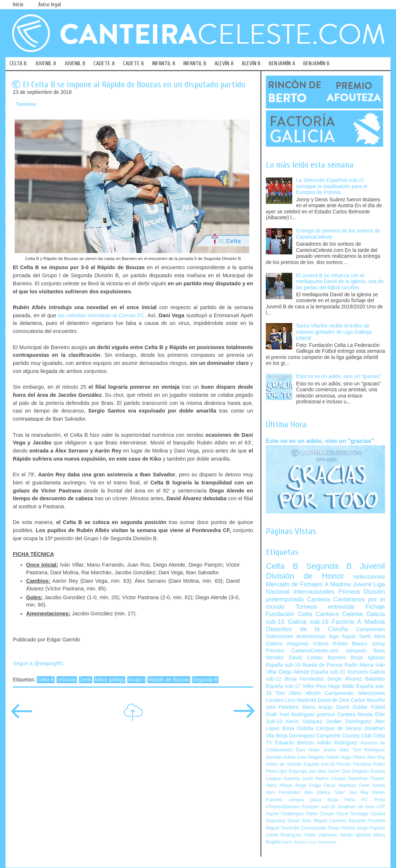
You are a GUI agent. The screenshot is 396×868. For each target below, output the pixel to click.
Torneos (306, 607)
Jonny (378, 644)
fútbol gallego (110, 680)
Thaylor (377, 779)
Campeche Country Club (344, 736)
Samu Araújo (318, 707)
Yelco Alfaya (279, 785)
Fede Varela (372, 785)
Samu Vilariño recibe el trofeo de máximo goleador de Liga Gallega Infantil (334, 332)
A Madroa (338, 584)
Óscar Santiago (352, 814)
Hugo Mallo (341, 686)
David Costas (306, 658)
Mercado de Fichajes (294, 584)
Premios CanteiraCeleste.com (302, 651)
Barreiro (337, 658)
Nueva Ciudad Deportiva (341, 779)
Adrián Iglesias (355, 835)
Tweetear (26, 104)
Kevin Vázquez (304, 721)
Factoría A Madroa (358, 622)
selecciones (369, 577)
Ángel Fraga (308, 785)
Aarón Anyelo (294, 842)
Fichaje (375, 607)
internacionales (314, 592)
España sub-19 (283, 665)
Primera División (362, 592)
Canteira (318, 599)
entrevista (341, 607)
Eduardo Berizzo (294, 743)
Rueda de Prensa (322, 665)
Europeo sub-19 (318, 807)
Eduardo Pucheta (367, 821)
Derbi (86, 680)
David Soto (300, 821)
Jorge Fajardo (371, 828)
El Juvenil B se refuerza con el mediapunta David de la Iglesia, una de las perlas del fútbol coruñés (340, 282)
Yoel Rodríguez (297, 715)
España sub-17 (283, 686)
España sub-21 (328, 672)
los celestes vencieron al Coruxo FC (101, 315)
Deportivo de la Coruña (307, 629)
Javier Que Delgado (348, 771)
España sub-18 (319, 764)
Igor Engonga (293, 771)
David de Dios (333, 700)
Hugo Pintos (353, 757)
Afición (313, 693)
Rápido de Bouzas (169, 680)
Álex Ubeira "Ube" (324, 792)
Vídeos (321, 644)
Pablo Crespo (320, 814)
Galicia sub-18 (308, 622)
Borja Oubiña (298, 728)
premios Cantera (336, 715)
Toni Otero (288, 693)
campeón (356, 651)
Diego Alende (294, 672)
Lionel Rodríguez (284, 835)
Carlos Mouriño (368, 700)
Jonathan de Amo (356, 807)
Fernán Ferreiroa (354, 764)
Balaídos (375, 679)
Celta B (46, 680)
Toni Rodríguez (369, 750)
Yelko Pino (314, 686)
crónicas (67, 680)
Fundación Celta (289, 614)
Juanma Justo (298, 779)
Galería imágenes (287, 644)
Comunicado (313, 828)
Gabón (332, 757)
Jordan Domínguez (349, 721)
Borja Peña (341, 800)
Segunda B (205, 680)
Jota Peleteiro (282, 707)
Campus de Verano (339, 728)
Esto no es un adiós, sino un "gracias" (339, 376)
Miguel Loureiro (330, 821)
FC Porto (373, 800)
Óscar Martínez (340, 785)
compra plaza (305, 800)
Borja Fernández (304, 679)
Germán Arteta (281, 757)
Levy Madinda (300, 700)
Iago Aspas (342, 636)
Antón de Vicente (284, 764)
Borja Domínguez (295, 736)
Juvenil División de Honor (325, 571)
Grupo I (136, 680)
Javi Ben (317, 771)
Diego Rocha (342, 828)
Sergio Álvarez (344, 679)
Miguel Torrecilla (283, 828)
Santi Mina (372, 636)
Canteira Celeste (339, 614)
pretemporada (285, 599)
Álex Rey (376, 757)
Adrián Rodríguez (337, 743)
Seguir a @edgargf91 (38, 663)
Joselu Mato (336, 750)
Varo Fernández (283, 792)
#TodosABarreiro (283, 807)
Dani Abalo (308, 750)
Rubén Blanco (350, 644)
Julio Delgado (310, 757)
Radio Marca (359, 665)
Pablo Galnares (321, 835)
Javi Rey (359, 792)
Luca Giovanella (322, 842)
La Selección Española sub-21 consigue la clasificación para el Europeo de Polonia (332, 186)
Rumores (357, 672)
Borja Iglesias (368, 658)
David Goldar (352, 707)
